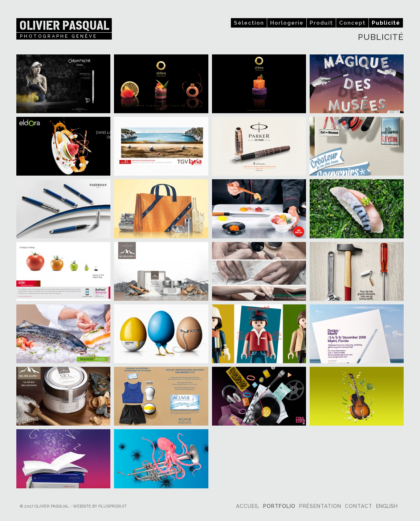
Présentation (320, 506)
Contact (359, 506)
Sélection (249, 23)
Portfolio (279, 506)
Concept (352, 23)
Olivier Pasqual (64, 25)
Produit (321, 23)
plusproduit (113, 506)
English (387, 506)
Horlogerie (287, 23)
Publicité (386, 23)
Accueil (248, 506)
